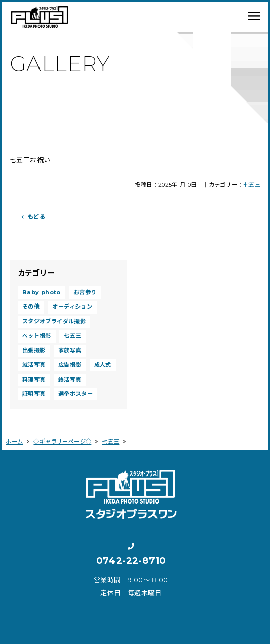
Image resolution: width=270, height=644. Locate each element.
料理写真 (34, 380)
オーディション (72, 307)
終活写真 (70, 380)
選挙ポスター (75, 394)
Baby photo (42, 292)
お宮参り (85, 292)
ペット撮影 (37, 336)
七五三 (252, 185)
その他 (31, 307)
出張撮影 (34, 350)
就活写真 (34, 365)
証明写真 (34, 394)
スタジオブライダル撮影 (54, 321)
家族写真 (70, 350)
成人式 (103, 365)
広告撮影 (70, 365)
